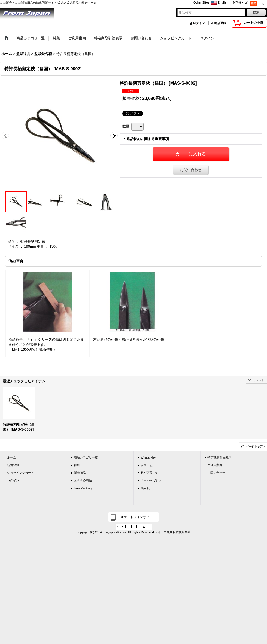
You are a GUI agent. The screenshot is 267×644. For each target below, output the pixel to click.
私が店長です (150, 473)
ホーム (12, 457)
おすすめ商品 (83, 480)
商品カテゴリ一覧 (86, 457)
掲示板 (145, 488)
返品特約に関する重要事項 (148, 139)
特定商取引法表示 (219, 457)
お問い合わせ (191, 170)
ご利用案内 (215, 465)
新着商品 (80, 473)
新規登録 (220, 23)
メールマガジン (151, 480)
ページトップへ (256, 446)
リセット (259, 380)
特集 (77, 465)
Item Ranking (83, 488)
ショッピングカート (21, 473)
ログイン (199, 23)
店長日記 (147, 465)
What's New (149, 457)
